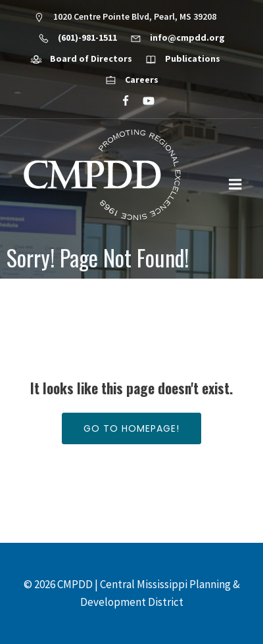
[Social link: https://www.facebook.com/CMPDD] (120, 101)
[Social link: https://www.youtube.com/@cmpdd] (143, 101)
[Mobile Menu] (235, 185)
